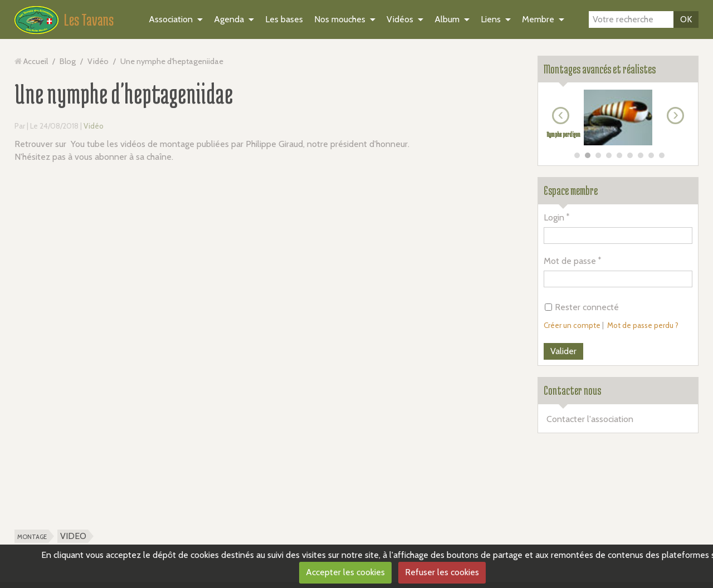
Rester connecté (582, 307)
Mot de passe (570, 261)
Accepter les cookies (345, 572)
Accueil (36, 61)
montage (32, 536)
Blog (68, 61)
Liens (491, 19)
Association (171, 19)
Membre (538, 19)
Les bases (284, 19)
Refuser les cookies (442, 572)
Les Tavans (89, 19)
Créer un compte (572, 325)
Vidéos (400, 19)
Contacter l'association (590, 419)
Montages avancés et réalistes (600, 69)
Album (447, 19)
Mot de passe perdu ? (643, 325)
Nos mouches (340, 19)
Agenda (229, 19)
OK (686, 19)
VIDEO (73, 536)
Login (554, 217)
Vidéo (98, 61)
